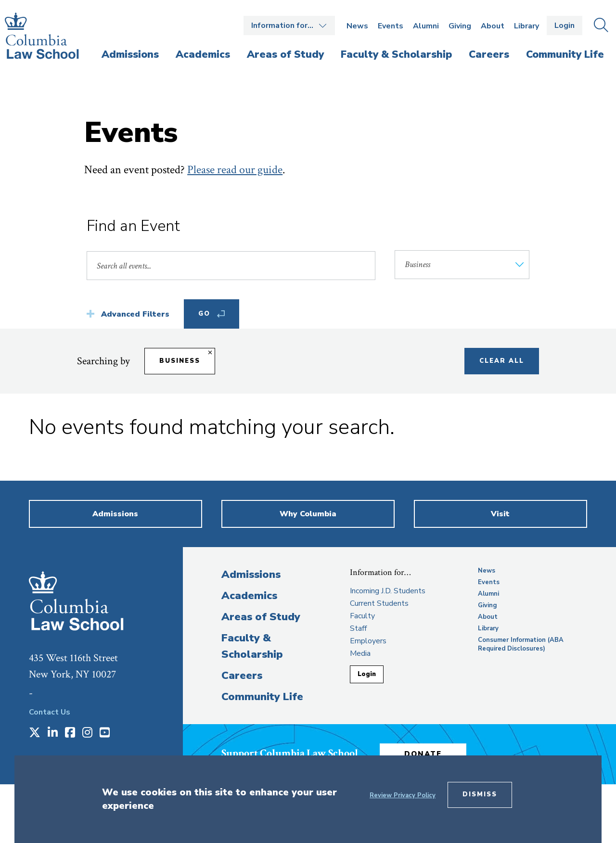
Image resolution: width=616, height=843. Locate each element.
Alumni (426, 26)
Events (391, 26)
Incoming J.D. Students (388, 591)
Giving (460, 26)
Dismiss (480, 794)
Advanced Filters (135, 314)
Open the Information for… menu (289, 26)
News (357, 26)
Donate (423, 754)
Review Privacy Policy (403, 795)
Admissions (251, 575)
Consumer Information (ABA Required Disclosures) (521, 644)
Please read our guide (235, 170)
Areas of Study (261, 617)
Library (526, 26)
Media (360, 653)
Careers (242, 676)
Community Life (262, 697)
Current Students (379, 603)
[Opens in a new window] (35, 733)
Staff (358, 628)
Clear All (502, 361)
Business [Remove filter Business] (180, 361)
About (493, 26)
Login (565, 26)
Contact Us (50, 712)
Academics (249, 596)
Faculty (362, 616)
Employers (368, 641)
